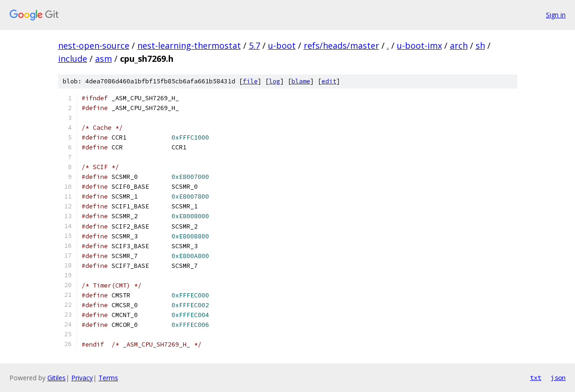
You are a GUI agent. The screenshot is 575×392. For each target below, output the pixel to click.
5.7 (254, 45)
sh (480, 45)
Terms (108, 378)
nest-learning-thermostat (189, 45)
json (558, 377)
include (73, 59)
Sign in (556, 15)
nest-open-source (94, 45)
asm (104, 59)
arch (459, 45)
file (250, 81)
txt (536, 377)
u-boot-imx (419, 45)
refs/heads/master (341, 45)
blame (301, 81)
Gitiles (56, 378)
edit (329, 81)
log (275, 81)
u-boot (282, 45)
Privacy (82, 378)
